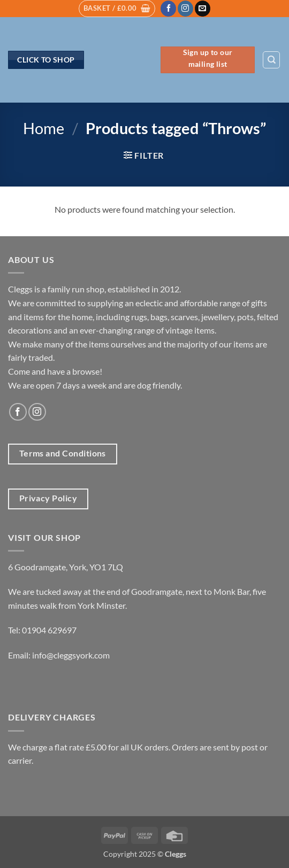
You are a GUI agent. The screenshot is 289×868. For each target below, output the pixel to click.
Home (44, 128)
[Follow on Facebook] (168, 9)
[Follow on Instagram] (185, 9)
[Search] (271, 60)
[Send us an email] (203, 9)
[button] (117, 9)
